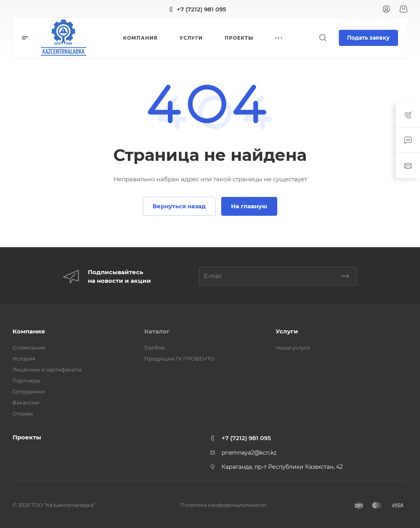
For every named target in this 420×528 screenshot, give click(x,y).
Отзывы (23, 413)
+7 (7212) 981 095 (202, 9)
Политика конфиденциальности (223, 505)
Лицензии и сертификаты (47, 370)
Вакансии (26, 402)
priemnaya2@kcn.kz (249, 453)
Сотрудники (29, 391)
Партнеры (26, 381)
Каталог (157, 331)
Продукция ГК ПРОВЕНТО (179, 359)
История (24, 359)
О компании (29, 348)
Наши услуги (293, 348)
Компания (29, 331)
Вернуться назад (179, 206)
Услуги (287, 331)
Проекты (27, 437)
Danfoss (155, 348)
